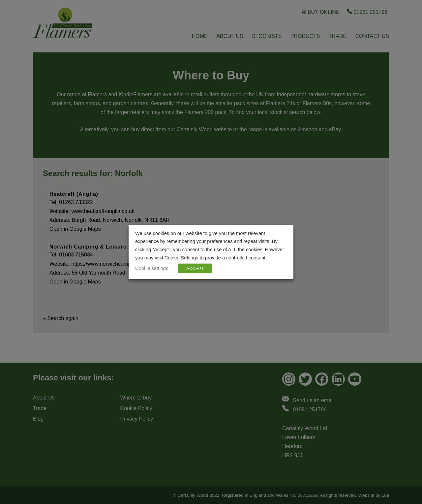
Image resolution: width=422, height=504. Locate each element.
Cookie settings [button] (152, 268)
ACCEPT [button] (195, 268)
